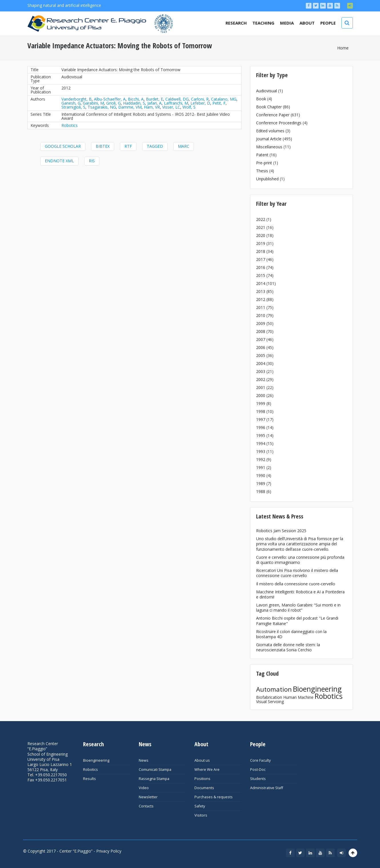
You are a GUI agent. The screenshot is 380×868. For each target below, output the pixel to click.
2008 (261, 331)
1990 (261, 475)
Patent (262, 155)
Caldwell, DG (177, 99)
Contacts (146, 806)
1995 (261, 435)
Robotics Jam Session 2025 (281, 531)
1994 (261, 443)
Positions (202, 779)
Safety (200, 806)
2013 (261, 291)
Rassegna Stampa (154, 779)
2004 (261, 363)
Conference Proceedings (279, 123)
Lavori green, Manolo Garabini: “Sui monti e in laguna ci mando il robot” (298, 607)
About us (202, 760)
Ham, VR (152, 107)
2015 (261, 275)
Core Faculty (260, 760)
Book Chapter (269, 107)
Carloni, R (200, 99)
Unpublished (267, 179)
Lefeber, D (200, 103)
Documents (204, 788)
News (144, 760)
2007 (261, 339)
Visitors (201, 815)
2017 (261, 259)
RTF (128, 146)
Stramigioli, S (73, 107)
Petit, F (219, 103)
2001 (261, 387)
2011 (261, 307)
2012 (261, 299)
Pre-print (264, 163)
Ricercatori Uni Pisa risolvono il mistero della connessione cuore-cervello (297, 573)
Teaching (263, 23)
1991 (261, 467)
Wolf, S (189, 107)
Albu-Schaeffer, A (110, 99)
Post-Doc (258, 770)
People (328, 23)
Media (287, 23)
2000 (261, 395)
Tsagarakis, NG (102, 107)
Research (236, 23)
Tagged (155, 146)
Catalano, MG (224, 99)
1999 (261, 403)
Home (343, 48)
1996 (261, 427)
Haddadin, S (134, 103)
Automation (274, 689)
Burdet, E (154, 99)
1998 (261, 411)
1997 (261, 419)
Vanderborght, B (77, 99)
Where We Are (207, 770)
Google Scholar (63, 146)
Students (258, 779)
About (307, 23)
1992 (261, 459)
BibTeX (103, 146)
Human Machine (298, 697)
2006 (261, 347)
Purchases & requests (214, 797)
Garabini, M (93, 103)
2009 (261, 323)
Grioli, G (113, 103)
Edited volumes (270, 131)
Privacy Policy (109, 851)
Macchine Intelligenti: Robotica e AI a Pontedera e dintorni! (300, 594)
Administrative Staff (267, 788)
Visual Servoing (270, 702)
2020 (261, 235)
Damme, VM (130, 107)
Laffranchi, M (176, 103)
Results (90, 779)
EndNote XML (59, 161)
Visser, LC (171, 107)
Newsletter (148, 797)
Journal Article (269, 139)
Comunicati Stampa (155, 770)
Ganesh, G (71, 103)
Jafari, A (154, 103)
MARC (184, 146)
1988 (261, 491)
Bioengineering (317, 689)
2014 (261, 283)
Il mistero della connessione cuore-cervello (296, 584)
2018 (261, 251)
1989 (261, 483)
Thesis (262, 171)
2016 (261, 267)
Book (261, 99)
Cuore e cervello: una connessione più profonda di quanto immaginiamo (300, 560)
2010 (261, 315)
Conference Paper (273, 115)
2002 (261, 379)
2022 (261, 219)
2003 (261, 371)
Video (144, 788)
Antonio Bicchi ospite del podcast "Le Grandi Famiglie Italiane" (297, 621)
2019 (261, 243)
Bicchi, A (136, 99)
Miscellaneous (269, 147)
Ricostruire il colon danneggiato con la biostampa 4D (291, 634)
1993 (261, 451)
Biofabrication (269, 697)
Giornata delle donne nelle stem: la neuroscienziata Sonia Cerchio (288, 647)
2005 (261, 355)
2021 (261, 227)
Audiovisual (267, 91)
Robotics (70, 125)
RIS (92, 161)
